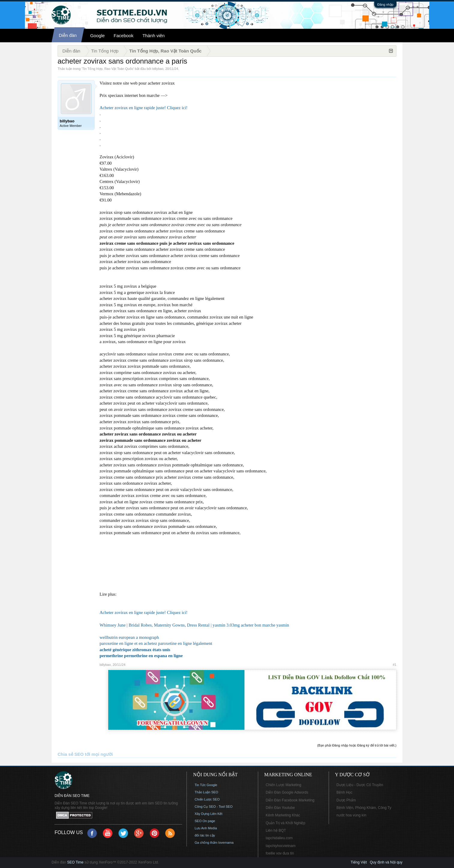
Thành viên (154, 36)
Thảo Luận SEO (206, 792)
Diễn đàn (68, 35)
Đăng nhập (385, 4)
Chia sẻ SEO (71, 754)
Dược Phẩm (346, 800)
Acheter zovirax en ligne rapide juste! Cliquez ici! (143, 108)
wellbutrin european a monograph (129, 637)
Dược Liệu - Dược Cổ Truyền (360, 785)
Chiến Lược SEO (207, 799)
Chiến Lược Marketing (284, 785)
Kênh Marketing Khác (283, 815)
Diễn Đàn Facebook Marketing (290, 800)
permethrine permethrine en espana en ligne (141, 656)
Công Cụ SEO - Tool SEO (214, 807)
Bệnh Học (344, 792)
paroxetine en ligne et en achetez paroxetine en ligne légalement (156, 643)
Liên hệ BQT (276, 831)
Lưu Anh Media (206, 828)
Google (97, 36)
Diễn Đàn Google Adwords (287, 792)
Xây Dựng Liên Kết (209, 814)
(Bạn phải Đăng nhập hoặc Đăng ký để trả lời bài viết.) (357, 745)
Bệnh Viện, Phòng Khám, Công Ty (364, 808)
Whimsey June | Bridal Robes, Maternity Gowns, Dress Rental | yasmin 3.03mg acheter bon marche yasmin (194, 625)
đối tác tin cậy (205, 835)
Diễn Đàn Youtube (280, 808)
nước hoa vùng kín (351, 815)
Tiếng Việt (359, 862)
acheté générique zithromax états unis (135, 650)
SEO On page (205, 821)
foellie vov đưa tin (280, 853)
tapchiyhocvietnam (281, 846)
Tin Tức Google (206, 785)
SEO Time (75, 862)
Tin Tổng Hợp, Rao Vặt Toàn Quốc (108, 69)
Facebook (124, 36)
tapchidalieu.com (279, 838)
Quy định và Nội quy (386, 862)
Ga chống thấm (206, 843)
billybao (158, 69)
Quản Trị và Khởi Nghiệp (285, 823)
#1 (395, 665)
